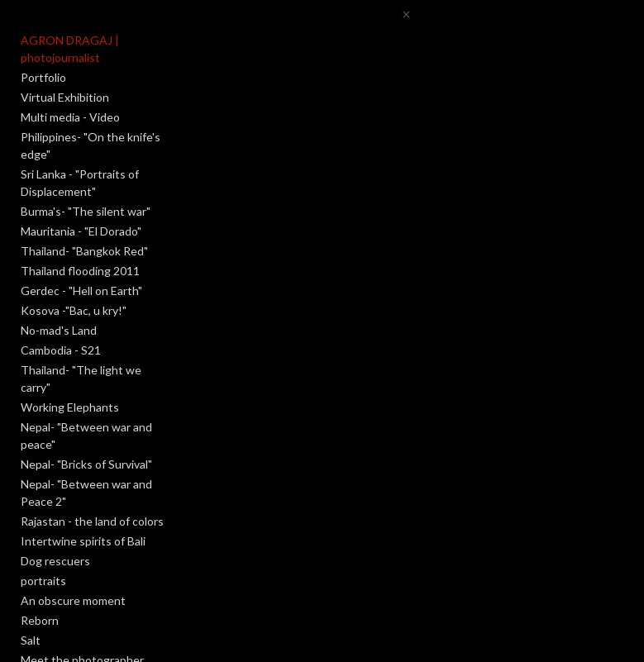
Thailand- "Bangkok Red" (84, 251)
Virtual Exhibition (65, 97)
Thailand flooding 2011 (80, 271)
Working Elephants (70, 407)
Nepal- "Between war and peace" (86, 436)
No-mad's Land (59, 330)
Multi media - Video (70, 117)
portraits (43, 581)
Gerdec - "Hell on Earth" (81, 291)
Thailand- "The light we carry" (81, 379)
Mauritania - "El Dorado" (81, 231)
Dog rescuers (55, 561)
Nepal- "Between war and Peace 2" (86, 493)
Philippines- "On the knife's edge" (91, 145)
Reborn (40, 620)
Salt (31, 640)
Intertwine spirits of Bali (83, 541)
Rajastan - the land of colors (92, 521)
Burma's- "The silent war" (86, 211)
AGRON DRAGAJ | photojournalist (70, 49)
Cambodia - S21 (61, 350)
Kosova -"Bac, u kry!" (74, 310)
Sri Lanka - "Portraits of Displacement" (80, 183)
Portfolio (43, 77)
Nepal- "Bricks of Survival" (86, 464)
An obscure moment (73, 600)
